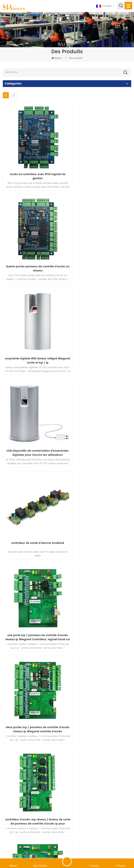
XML (90, 848)
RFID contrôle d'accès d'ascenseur (100, 506)
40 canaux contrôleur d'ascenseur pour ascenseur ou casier (100, 593)
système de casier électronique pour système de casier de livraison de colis (34, 593)
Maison (57, 58)
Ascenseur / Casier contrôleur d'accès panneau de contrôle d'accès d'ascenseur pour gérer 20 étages (34, 508)
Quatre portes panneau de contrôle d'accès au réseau (100, 169)
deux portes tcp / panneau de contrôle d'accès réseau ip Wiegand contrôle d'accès (34, 423)
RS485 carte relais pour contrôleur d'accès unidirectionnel (100, 677)
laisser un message (67, 861)
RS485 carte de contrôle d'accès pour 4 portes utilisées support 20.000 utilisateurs (100, 762)
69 (117, 787)
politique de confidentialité (111, 848)
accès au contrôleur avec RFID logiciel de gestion (34, 169)
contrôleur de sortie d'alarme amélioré (34, 336)
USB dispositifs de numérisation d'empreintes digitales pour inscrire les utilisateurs (100, 254)
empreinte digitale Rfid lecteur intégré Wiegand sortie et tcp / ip (34, 254)
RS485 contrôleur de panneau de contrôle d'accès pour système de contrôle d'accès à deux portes (34, 762)
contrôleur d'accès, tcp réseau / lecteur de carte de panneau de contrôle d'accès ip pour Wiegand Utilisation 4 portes (100, 423)
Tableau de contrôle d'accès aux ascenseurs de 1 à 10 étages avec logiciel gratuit (34, 677)
